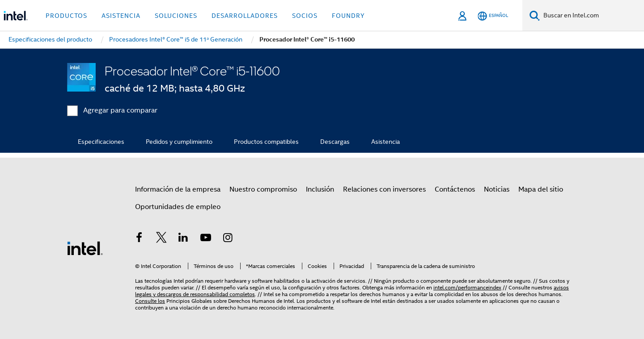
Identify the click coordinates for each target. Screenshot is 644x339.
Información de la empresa (178, 189)
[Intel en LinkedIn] (183, 239)
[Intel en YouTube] (206, 239)
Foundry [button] (348, 16)
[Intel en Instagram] (228, 239)
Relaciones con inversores (384, 189)
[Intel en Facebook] (139, 239)
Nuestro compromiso (263, 189)
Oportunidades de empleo (178, 207)
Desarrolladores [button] (245, 16)
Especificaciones (101, 142)
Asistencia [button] (121, 16)
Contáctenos (455, 189)
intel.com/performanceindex (467, 287)
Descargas (335, 142)
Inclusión (320, 189)
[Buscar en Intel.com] (592, 16)
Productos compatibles (266, 142)
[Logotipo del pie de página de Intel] (85, 248)
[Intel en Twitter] (161, 239)
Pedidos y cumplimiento (179, 142)
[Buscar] (535, 15)
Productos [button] (66, 16)
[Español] (493, 16)
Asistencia (386, 142)
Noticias (497, 189)
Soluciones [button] (176, 16)
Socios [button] (305, 16)
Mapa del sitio (541, 189)
